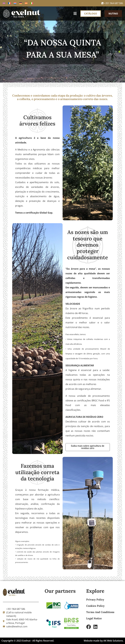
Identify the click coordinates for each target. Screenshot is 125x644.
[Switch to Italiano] (32, 3)
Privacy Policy (95, 600)
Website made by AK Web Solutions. (104, 641)
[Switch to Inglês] (4, 3)
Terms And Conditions (100, 612)
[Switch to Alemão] (21, 3)
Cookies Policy (95, 606)
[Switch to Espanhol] (26, 3)
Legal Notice (94, 618)
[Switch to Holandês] (15, 3)
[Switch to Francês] (9, 3)
